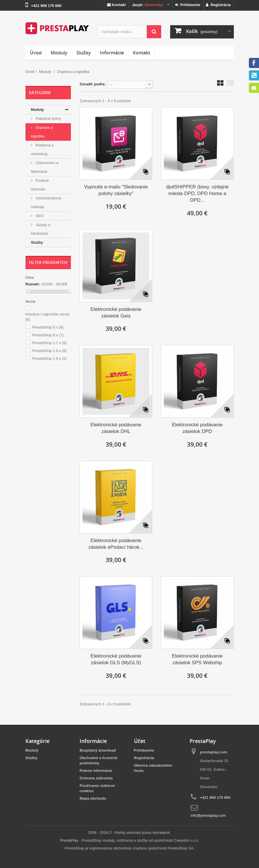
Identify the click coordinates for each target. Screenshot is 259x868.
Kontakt (116, 5)
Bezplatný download (98, 750)
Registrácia (218, 5)
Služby (84, 53)
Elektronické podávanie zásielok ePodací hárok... (116, 544)
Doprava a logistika (42, 132)
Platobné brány (48, 119)
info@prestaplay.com (208, 815)
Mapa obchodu (93, 798)
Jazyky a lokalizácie (41, 229)
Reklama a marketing (42, 149)
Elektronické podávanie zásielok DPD (197, 428)
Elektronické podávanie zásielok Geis (116, 313)
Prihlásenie (188, 5)
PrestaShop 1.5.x (49, 358)
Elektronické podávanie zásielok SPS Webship (197, 659)
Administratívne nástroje (46, 202)
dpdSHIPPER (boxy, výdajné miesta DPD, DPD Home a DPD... (197, 193)
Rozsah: (33, 284)
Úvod (36, 53)
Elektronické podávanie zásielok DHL (116, 428)
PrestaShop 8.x (48, 335)
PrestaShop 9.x (48, 327)
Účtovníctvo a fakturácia (45, 167)
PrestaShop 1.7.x (49, 343)
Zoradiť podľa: (93, 84)
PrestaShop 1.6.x (49, 351)
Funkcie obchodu (40, 185)
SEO (39, 216)
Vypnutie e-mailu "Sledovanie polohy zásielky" (116, 190)
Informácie (112, 53)
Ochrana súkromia (96, 778)
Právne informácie (96, 771)
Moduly (59, 53)
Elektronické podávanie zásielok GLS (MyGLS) (116, 659)
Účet (140, 741)
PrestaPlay (69, 840)
